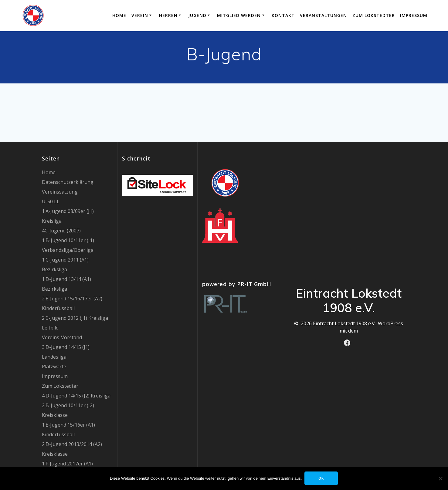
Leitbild (50, 328)
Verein (140, 15)
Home (119, 15)
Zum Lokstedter (374, 15)
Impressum (414, 15)
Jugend (197, 15)
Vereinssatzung (60, 192)
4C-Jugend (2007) (61, 231)
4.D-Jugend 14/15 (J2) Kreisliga (76, 396)
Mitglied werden (239, 15)
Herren (168, 15)
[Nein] (440, 478)
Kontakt (283, 15)
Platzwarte (54, 367)
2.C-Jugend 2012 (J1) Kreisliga (75, 318)
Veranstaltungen (323, 15)
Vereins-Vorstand (62, 337)
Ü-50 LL (51, 201)
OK (322, 478)
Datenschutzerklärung (68, 182)
